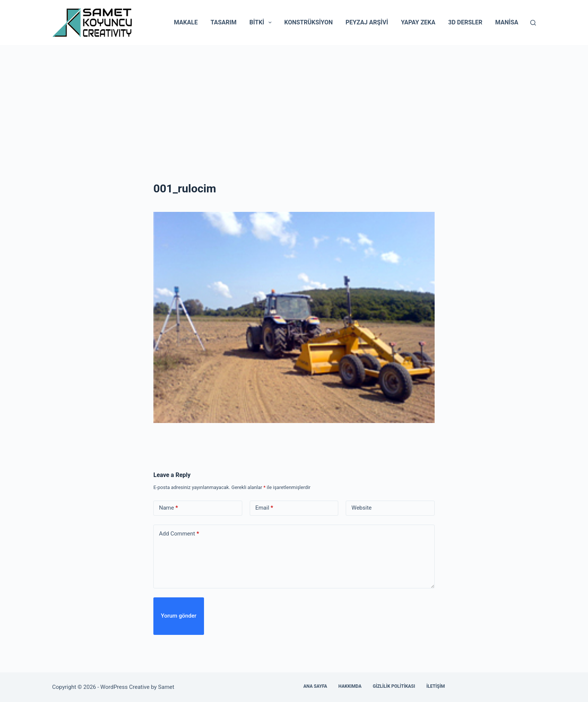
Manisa (507, 22)
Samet (167, 687)
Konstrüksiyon (308, 22)
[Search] (533, 23)
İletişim (436, 686)
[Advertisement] (294, 101)
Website (361, 508)
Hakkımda (350, 686)
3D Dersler (465, 22)
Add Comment (179, 534)
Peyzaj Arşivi (367, 22)
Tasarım (223, 22)
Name (169, 508)
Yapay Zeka (418, 22)
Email (264, 508)
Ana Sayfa (315, 686)
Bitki (262, 22)
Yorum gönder (179, 616)
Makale (186, 22)
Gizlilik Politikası (394, 686)
